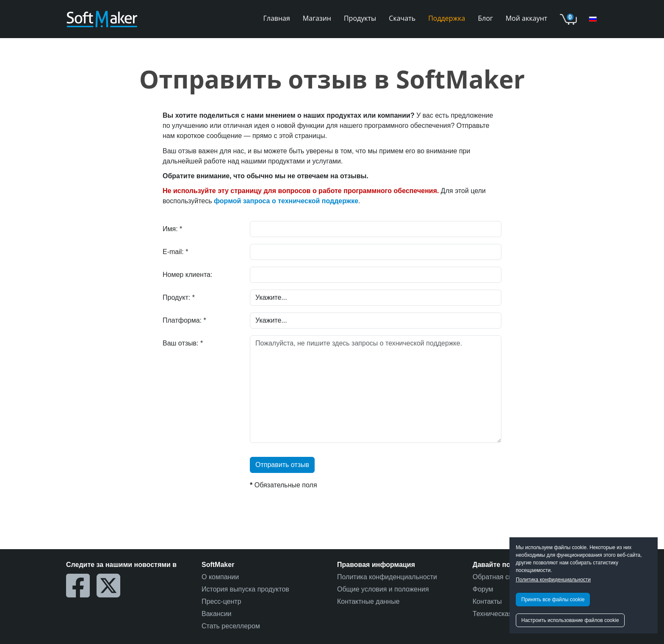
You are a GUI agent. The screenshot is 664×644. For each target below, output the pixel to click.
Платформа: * (184, 320)
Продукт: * (179, 297)
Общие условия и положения (383, 589)
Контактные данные (368, 601)
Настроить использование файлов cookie (570, 620)
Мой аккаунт (526, 18)
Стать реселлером (231, 626)
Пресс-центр (221, 601)
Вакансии (217, 614)
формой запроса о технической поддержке (286, 201)
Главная (276, 18)
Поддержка (447, 18)
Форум (483, 589)
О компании (220, 577)
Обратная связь (498, 577)
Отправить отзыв (282, 465)
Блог (486, 18)
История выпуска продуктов (245, 589)
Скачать (402, 18)
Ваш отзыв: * (183, 343)
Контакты (487, 601)
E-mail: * (175, 252)
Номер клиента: (187, 275)
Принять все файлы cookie (553, 600)
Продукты (360, 18)
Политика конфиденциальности (553, 580)
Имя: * (172, 229)
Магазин (317, 18)
